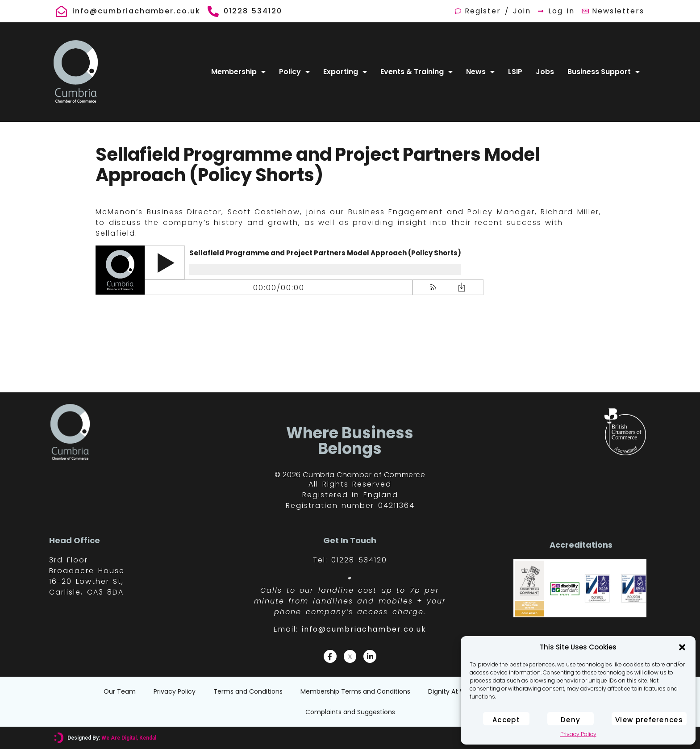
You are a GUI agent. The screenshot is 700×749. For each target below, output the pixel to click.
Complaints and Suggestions (350, 712)
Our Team (120, 691)
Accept (506, 720)
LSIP (515, 72)
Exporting (345, 72)
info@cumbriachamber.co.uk (364, 629)
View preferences (649, 720)
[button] (682, 647)
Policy (294, 72)
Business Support (604, 72)
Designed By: (111, 738)
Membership (238, 72)
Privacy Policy (578, 734)
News (480, 72)
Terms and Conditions (248, 691)
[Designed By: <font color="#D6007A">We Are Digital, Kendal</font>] (59, 738)
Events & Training (417, 72)
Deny (571, 720)
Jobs (545, 72)
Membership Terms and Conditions (355, 691)
